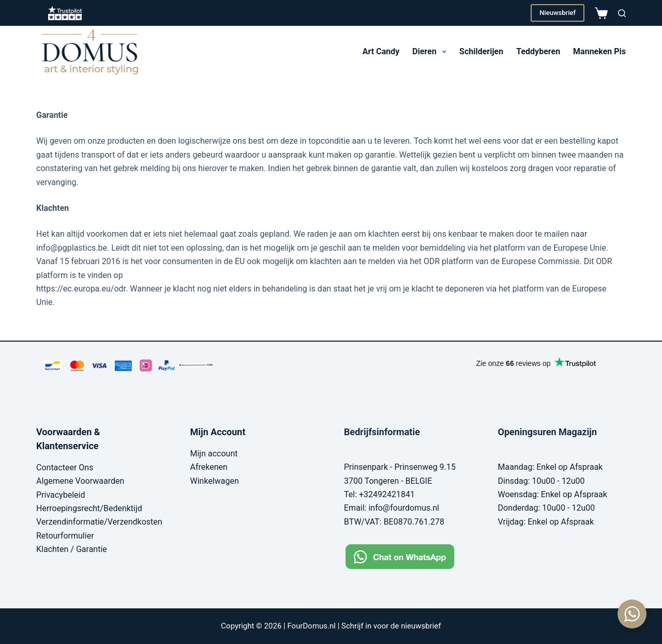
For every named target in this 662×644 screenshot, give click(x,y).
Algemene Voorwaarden (80, 481)
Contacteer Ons (65, 467)
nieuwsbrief (421, 626)
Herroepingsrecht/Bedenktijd (89, 508)
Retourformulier (65, 536)
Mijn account (214, 454)
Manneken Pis (599, 51)
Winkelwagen (215, 481)
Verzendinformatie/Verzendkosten (99, 522)
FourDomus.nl (311, 626)
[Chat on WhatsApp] (408, 556)
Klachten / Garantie (72, 549)
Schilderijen (481, 51)
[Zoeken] (622, 13)
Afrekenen (209, 467)
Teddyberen (538, 51)
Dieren (431, 52)
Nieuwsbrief (558, 13)
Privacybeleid (61, 495)
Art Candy (381, 51)
